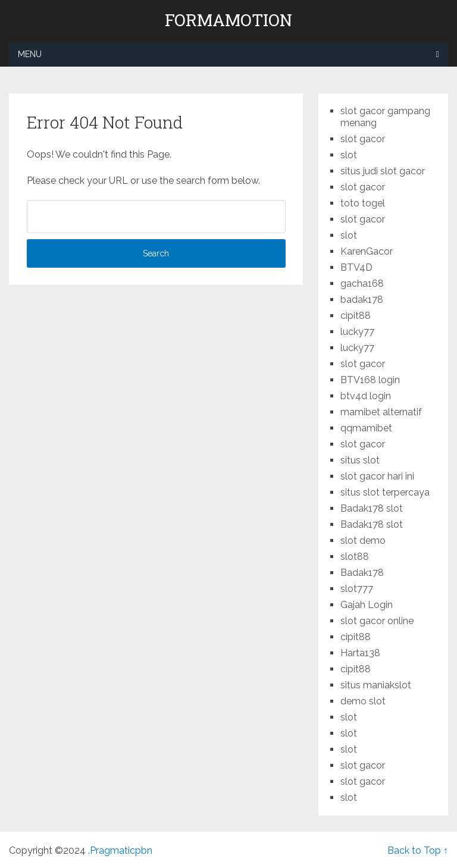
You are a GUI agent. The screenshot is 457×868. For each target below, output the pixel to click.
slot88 (355, 557)
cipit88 (356, 316)
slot (349, 155)
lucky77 (357, 332)
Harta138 (360, 653)
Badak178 (362, 573)
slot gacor (363, 139)
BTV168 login (370, 380)
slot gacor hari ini (377, 476)
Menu (30, 54)
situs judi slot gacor (383, 171)
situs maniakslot (376, 685)
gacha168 (362, 283)
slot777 (357, 589)
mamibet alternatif (381, 412)
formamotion (228, 20)
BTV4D (356, 267)
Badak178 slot (372, 508)
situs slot (360, 460)
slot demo (363, 540)
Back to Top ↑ (418, 850)
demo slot (363, 701)
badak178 (362, 300)
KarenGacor (367, 251)
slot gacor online (377, 621)
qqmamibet (366, 428)
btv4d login (366, 396)
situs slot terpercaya (385, 492)
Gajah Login (367, 605)
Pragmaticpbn (121, 850)
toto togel (363, 203)
